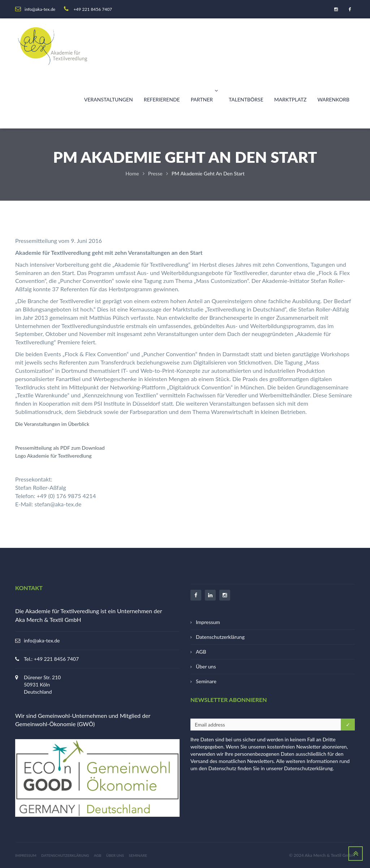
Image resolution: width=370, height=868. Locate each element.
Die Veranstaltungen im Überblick (52, 424)
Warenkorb (333, 99)
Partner (204, 91)
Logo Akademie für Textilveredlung (53, 456)
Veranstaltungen (109, 99)
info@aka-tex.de (42, 640)
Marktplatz (291, 99)
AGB (201, 652)
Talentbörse (246, 99)
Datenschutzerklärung (220, 637)
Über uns (206, 666)
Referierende (162, 99)
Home (132, 173)
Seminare (206, 681)
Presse (155, 173)
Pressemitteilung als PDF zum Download (60, 448)
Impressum (208, 622)
